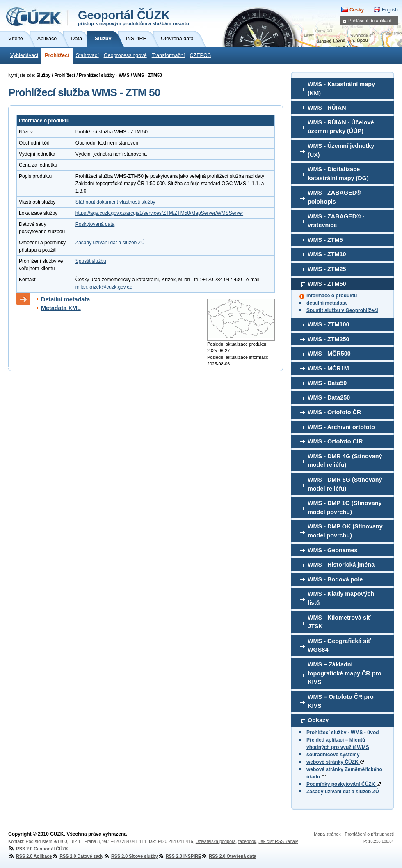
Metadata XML (61, 308)
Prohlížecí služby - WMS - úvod (343, 733)
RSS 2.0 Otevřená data (228, 856)
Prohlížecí (57, 55)
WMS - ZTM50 (327, 284)
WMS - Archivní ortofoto (341, 427)
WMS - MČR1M (328, 368)
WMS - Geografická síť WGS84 (339, 645)
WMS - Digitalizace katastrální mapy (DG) (338, 174)
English (390, 10)
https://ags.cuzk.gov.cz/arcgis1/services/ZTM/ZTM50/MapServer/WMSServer (159, 213)
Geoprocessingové (125, 55)
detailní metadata (327, 303)
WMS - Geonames (333, 550)
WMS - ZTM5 (325, 240)
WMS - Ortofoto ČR (334, 412)
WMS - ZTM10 (327, 254)
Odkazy (318, 720)
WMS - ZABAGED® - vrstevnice (336, 221)
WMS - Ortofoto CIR (335, 441)
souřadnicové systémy (333, 755)
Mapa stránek (327, 834)
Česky (357, 10)
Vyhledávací (24, 55)
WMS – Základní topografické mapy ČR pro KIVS (345, 673)
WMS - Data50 (327, 383)
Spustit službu (91, 261)
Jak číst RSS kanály (278, 841)
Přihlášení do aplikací (370, 21)
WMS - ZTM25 (327, 269)
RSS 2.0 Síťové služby (131, 856)
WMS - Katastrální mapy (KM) (341, 89)
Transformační (168, 55)
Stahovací (87, 55)
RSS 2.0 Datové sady (78, 856)
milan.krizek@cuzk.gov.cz (104, 287)
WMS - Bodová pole (335, 579)
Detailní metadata (65, 299)
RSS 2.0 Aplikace (30, 856)
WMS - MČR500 (329, 354)
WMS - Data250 (329, 397)
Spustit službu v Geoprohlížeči (342, 310)
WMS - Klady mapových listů (341, 598)
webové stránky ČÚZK (335, 762)
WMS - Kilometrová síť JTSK (339, 622)
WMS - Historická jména (341, 565)
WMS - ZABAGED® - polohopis (336, 197)
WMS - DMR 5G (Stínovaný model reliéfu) (345, 484)
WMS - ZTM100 (329, 324)
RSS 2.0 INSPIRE (179, 856)
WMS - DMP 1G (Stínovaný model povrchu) (345, 507)
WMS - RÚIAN (327, 108)
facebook (247, 841)
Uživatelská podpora (216, 841)
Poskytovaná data (95, 224)
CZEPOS (200, 55)
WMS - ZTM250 (329, 339)
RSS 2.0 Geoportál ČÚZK (38, 849)
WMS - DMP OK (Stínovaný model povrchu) (345, 531)
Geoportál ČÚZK (134, 17)
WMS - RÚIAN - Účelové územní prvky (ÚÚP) (341, 127)
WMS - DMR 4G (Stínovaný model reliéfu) (345, 461)
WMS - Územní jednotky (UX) (341, 150)
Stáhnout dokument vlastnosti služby (115, 202)
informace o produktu (332, 296)
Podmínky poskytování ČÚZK (344, 784)
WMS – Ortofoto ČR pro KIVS (341, 701)
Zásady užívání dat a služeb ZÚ (343, 792)
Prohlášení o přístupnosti (369, 834)
